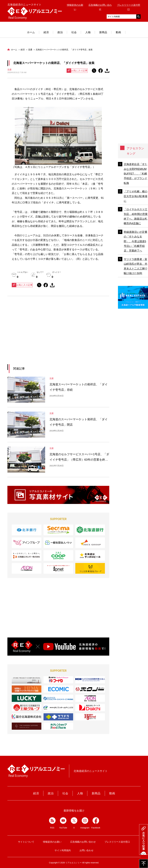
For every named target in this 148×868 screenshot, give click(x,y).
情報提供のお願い (52, 842)
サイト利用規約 (63, 850)
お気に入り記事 (77, 71)
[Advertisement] (32, 334)
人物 (88, 32)
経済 (46, 32)
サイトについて (26, 842)
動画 (118, 32)
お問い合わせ (86, 850)
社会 (74, 32)
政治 (60, 32)
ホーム (31, 32)
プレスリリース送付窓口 (117, 842)
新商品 (103, 32)
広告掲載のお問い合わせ (83, 842)
